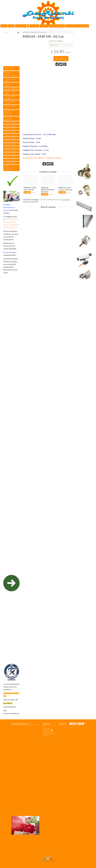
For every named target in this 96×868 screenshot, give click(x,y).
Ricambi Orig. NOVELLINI (9, 85)
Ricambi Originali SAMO (10, 93)
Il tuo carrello (22, 26)
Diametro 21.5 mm (11, 141)
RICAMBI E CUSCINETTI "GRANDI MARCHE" (11, 74)
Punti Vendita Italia (57, 26)
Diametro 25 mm (10, 154)
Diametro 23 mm (10, 148)
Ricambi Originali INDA (10, 80)
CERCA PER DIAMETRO (8, 119)
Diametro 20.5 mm (11, 135)
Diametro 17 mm (10, 123)
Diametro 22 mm (10, 144)
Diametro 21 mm (10, 138)
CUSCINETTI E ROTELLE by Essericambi (34, 32)
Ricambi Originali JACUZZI (10, 97)
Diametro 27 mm (10, 160)
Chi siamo (34, 26)
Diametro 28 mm (10, 163)
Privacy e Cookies (48, 732)
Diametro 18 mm (10, 126)
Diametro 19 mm (10, 129)
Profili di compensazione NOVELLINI (9, 168)
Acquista (61, 59)
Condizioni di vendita (49, 734)
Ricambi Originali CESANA (10, 102)
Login (11, 26)
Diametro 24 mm (10, 151)
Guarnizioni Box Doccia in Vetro (9, 68)
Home (4, 26)
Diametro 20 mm (10, 132)
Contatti (44, 26)
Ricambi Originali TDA (12, 89)
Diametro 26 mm (10, 157)
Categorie (46, 729)
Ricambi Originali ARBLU (10, 107)
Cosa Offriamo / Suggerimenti (77, 26)
